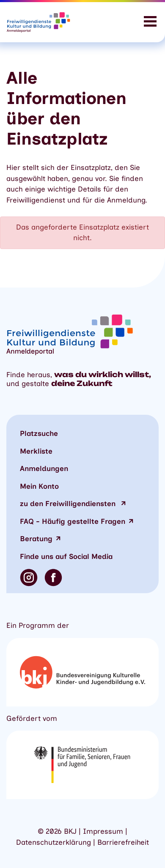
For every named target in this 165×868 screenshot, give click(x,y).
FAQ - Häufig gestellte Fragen (73, 521)
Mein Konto (39, 486)
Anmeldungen (44, 468)
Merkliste (36, 451)
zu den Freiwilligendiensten (69, 504)
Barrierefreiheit (123, 842)
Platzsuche (39, 433)
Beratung (36, 539)
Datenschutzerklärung (54, 842)
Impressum (103, 831)
